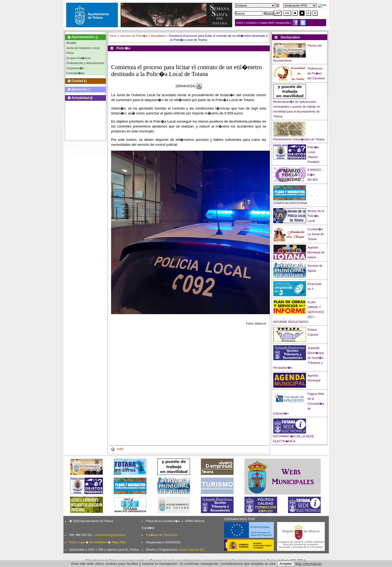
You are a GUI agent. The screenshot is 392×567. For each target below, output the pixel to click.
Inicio (114, 36)
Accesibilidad (98, 542)
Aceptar (286, 564)
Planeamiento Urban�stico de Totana (299, 139)
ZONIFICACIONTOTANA (290, 203)
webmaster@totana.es (110, 535)
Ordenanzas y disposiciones (85, 63)
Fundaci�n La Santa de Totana (316, 234)
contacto (251, 23)
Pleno (70, 53)
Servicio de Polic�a (134, 36)
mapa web (267, 23)
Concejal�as (75, 73)
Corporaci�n (75, 68)
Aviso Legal (77, 542)
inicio (240, 23)
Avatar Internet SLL (192, 550)
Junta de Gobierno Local (83, 48)
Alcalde (71, 43)
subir (117, 449)
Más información (309, 564)
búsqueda (283, 23)
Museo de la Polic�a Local (316, 216)
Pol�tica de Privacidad (162, 535)
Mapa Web (119, 542)
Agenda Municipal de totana (316, 252)
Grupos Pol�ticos (79, 58)
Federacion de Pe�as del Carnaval (316, 73)
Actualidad (158, 36)
